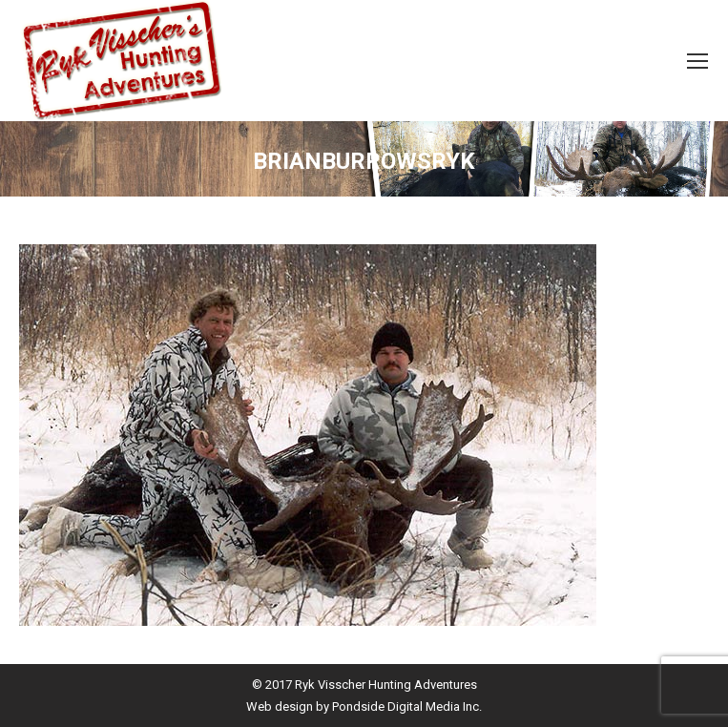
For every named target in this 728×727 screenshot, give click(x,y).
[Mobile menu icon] (697, 61)
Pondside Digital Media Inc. (407, 706)
